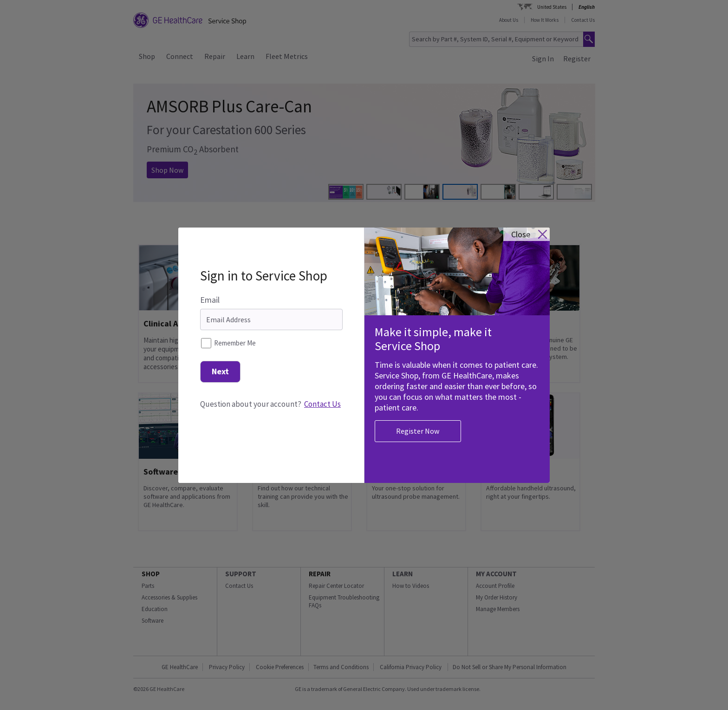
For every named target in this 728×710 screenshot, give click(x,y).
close (521, 228)
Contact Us (322, 397)
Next (220, 365)
